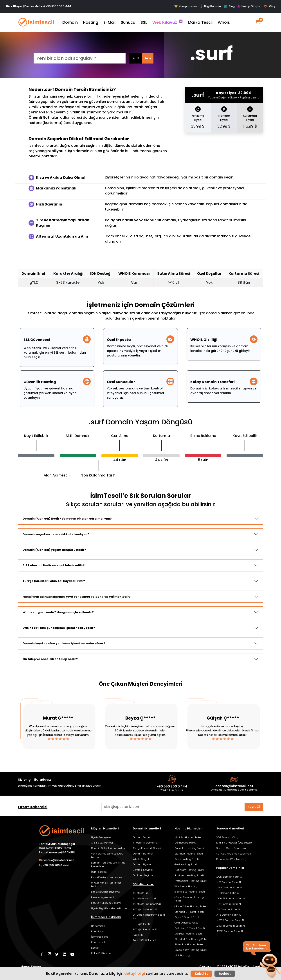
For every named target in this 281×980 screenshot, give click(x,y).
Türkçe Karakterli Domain (148, 848)
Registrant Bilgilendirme (105, 892)
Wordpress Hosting (186, 886)
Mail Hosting (182, 955)
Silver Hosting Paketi (187, 859)
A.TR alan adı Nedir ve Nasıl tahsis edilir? (54, 565)
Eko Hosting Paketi (185, 843)
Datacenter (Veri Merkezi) (231, 859)
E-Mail (109, 22)
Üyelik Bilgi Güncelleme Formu (109, 908)
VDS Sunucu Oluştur (229, 837)
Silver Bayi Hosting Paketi (189, 944)
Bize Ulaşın (98, 931)
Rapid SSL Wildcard (144, 940)
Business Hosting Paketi (189, 875)
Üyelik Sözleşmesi (102, 837)
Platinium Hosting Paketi (189, 870)
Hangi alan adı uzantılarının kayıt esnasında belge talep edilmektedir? (77, 597)
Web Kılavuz (168, 22)
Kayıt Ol (254, 807)
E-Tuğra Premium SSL (146, 929)
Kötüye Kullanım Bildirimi (106, 903)
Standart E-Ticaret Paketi (189, 912)
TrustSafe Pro (141, 893)
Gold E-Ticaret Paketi (186, 923)
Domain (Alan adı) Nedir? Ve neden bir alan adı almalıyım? (67, 519)
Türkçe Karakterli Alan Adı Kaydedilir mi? (54, 581)
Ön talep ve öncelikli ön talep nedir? (50, 659)
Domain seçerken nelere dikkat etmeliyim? (56, 534)
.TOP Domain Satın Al (229, 904)
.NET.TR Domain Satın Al (230, 920)
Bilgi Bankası (210, 6)
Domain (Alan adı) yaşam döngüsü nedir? (54, 550)
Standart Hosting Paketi (189, 854)
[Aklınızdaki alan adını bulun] (173, 807)
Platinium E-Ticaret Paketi (190, 928)
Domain (70, 22)
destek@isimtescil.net (234, 786)
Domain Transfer (143, 854)
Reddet (225, 974)
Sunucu (128, 22)
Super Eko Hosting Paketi (189, 848)
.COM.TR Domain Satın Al (231, 898)
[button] (270, 964)
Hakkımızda (98, 926)
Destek (95, 948)
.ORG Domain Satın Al (229, 887)
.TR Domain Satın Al (228, 893)
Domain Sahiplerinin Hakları (108, 848)
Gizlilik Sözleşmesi (102, 843)
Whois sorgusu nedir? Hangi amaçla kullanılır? (58, 612)
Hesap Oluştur (249, 6)
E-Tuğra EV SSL (142, 924)
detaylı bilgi (135, 974)
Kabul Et (201, 974)
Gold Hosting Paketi (186, 864)
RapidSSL (138, 935)
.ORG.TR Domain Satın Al (231, 926)
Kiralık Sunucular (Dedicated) (234, 843)
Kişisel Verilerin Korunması (107, 877)
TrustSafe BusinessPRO (147, 904)
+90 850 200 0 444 (58, 6)
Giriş (269, 6)
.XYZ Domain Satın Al (229, 915)
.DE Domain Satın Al (228, 909)
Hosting (91, 22)
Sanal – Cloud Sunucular (231, 848)
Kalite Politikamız (101, 953)
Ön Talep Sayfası (143, 875)
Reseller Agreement (103, 897)
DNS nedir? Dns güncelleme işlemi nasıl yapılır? (59, 628)
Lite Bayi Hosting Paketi (188, 934)
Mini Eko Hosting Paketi (188, 837)
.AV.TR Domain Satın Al (230, 931)
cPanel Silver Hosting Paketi (191, 906)
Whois (224, 22)
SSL (144, 22)
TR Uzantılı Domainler (146, 843)
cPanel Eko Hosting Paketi (190, 892)
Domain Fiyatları (143, 864)
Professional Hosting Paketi (191, 881)
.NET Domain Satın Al (229, 882)
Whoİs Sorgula (142, 859)
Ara (148, 58)
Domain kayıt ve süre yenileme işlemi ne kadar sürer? (64, 643)
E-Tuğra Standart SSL (146, 909)
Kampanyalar (186, 6)
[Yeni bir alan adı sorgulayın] (80, 58)
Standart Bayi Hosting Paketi (191, 939)
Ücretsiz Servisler (143, 870)
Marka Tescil (200, 22)
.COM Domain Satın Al (229, 877)
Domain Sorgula (142, 837)
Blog (229, 7)
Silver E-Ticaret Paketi (187, 917)
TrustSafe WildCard (144, 898)
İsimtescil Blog (100, 937)
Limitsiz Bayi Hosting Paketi (191, 950)
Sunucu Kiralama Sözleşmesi (234, 854)
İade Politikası (99, 872)
